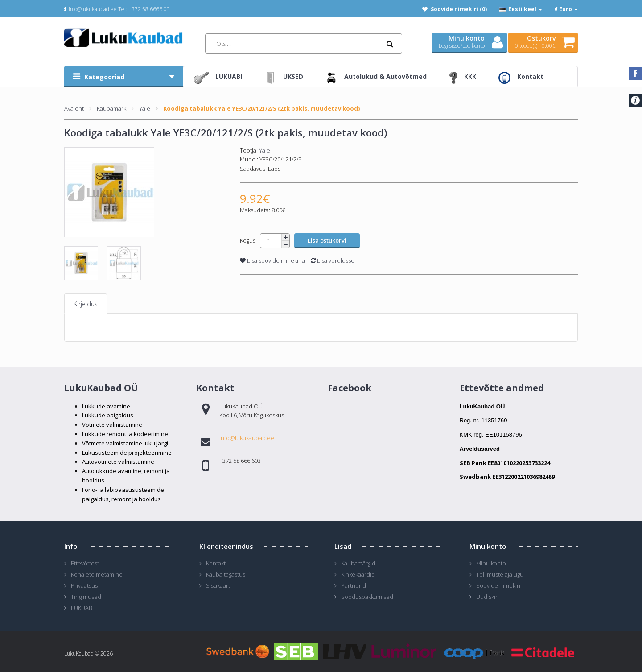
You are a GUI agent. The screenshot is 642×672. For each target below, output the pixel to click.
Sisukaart (218, 585)
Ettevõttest (85, 563)
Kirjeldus (86, 304)
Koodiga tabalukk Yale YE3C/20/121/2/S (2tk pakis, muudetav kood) (261, 108)
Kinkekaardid (358, 574)
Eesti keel (521, 9)
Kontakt (216, 563)
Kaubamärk (111, 108)
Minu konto (491, 563)
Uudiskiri (488, 597)
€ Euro (566, 9)
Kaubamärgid (358, 563)
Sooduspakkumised (367, 597)
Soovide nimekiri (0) (459, 9)
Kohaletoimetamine (97, 574)
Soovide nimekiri (498, 585)
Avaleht (74, 108)
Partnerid (354, 585)
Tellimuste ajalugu (500, 574)
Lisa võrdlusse (333, 260)
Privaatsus (84, 585)
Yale (145, 108)
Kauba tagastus (226, 574)
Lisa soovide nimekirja (272, 260)
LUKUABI (82, 608)
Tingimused (86, 597)
